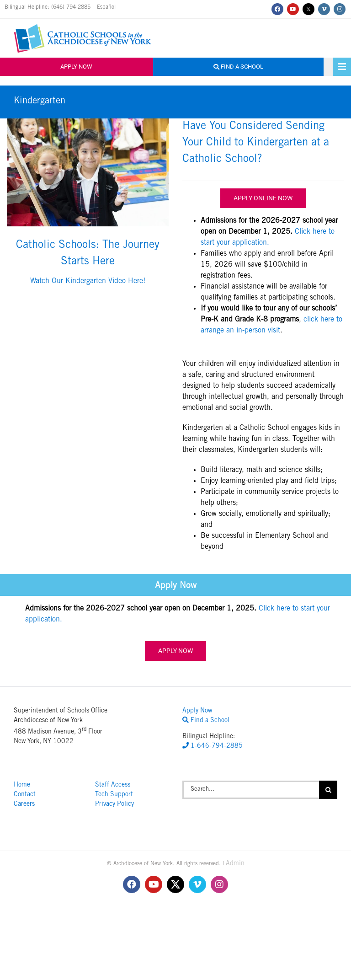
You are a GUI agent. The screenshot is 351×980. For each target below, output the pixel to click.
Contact (25, 795)
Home (22, 785)
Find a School (238, 67)
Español (106, 7)
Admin (235, 864)
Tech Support (114, 795)
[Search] (328, 790)
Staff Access (113, 785)
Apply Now (76, 67)
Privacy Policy (114, 804)
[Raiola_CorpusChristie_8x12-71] (88, 122)
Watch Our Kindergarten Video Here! (88, 281)
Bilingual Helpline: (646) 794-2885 (48, 7)
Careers (24, 804)
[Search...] (251, 790)
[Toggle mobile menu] (342, 67)
